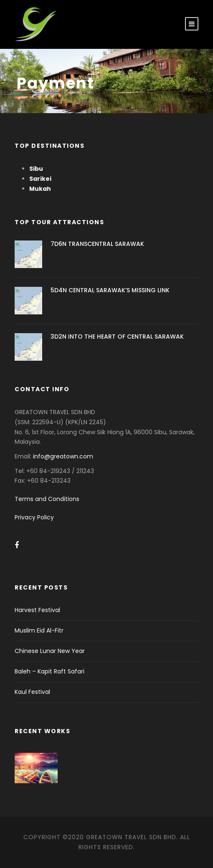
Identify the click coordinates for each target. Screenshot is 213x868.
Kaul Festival (32, 692)
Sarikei (40, 179)
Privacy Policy (34, 517)
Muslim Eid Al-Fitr (39, 630)
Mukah (40, 189)
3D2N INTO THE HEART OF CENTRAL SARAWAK (117, 337)
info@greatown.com (64, 456)
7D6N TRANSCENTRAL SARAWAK (97, 244)
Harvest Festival (37, 610)
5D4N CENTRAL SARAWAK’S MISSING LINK (110, 290)
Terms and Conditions (47, 499)
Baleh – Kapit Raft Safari (49, 671)
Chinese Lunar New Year (50, 651)
